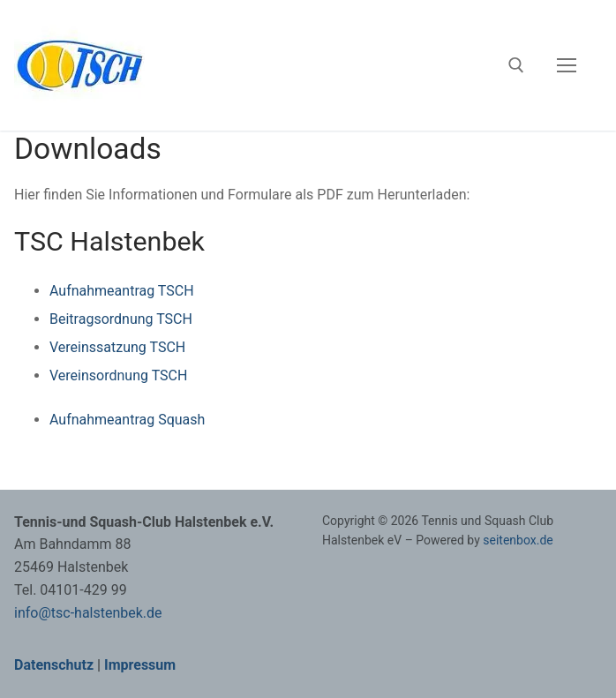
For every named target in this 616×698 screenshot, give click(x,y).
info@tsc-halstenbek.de (88, 613)
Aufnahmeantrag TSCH (122, 291)
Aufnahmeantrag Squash (127, 420)
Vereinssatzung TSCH (117, 347)
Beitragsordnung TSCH (121, 319)
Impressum (140, 665)
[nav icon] (567, 65)
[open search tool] (516, 65)
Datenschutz (54, 665)
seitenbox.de (518, 540)
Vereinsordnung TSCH (118, 375)
